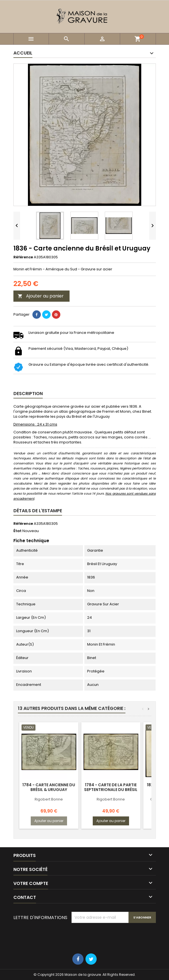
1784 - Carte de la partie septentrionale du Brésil (111, 787)
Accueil (23, 53)
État (17, 531)
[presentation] (114, 937)
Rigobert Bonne (49, 799)
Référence (23, 257)
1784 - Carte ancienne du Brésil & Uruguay (49, 787)
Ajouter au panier (41, 296)
